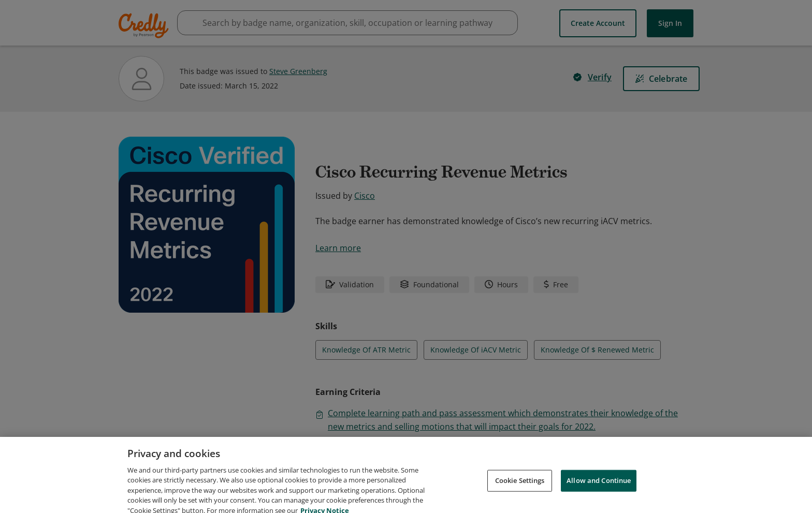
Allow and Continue (599, 490)
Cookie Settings (520, 490)
